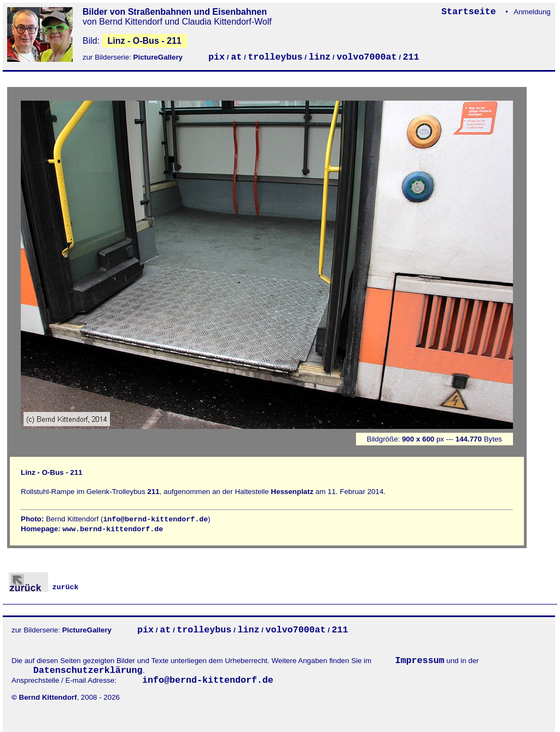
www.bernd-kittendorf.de (113, 529)
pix (217, 57)
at (236, 57)
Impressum (420, 661)
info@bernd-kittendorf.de (155, 519)
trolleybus (275, 57)
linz (319, 57)
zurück (44, 587)
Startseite (471, 12)
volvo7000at (366, 57)
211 (411, 57)
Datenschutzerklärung (88, 670)
